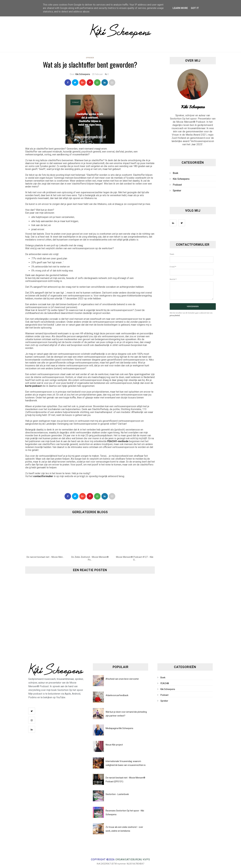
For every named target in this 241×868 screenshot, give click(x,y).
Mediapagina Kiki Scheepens (119, 728)
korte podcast (33, 386)
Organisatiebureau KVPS (133, 859)
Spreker (90, 58)
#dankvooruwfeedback (117, 695)
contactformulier (43, 476)
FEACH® (165, 683)
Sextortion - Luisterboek (117, 794)
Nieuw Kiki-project (114, 745)
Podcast (177, 185)
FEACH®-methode (118, 441)
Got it (195, 8)
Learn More (180, 8)
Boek (176, 173)
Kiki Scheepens (83, 74)
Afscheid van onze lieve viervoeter (122, 679)
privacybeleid (175, 315)
